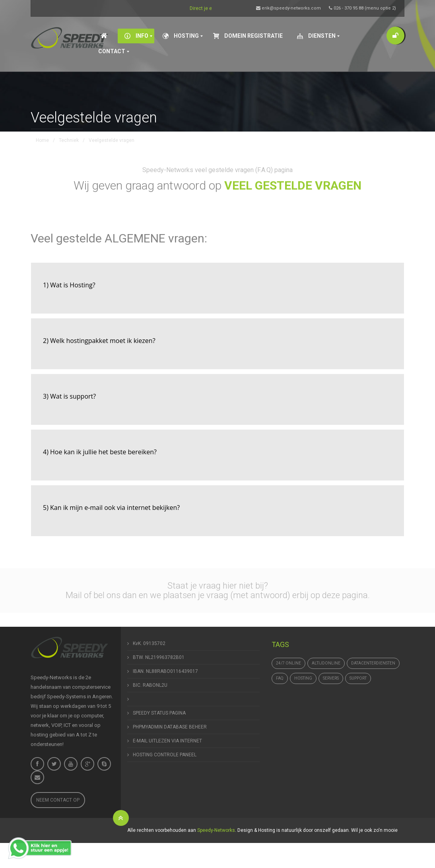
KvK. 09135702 (149, 643)
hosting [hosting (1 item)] (303, 678)
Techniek (69, 140)
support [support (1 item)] (358, 678)
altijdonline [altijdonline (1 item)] (326, 663)
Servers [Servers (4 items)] (331, 678)
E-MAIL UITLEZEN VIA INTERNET (167, 741)
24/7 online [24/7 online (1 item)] (288, 663)
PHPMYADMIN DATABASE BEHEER (170, 727)
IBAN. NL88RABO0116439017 (165, 671)
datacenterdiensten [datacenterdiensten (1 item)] (373, 663)
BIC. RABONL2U (150, 685)
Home (42, 140)
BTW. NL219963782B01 (159, 657)
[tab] (217, 288)
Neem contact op (58, 800)
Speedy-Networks (216, 830)
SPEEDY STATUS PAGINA (159, 713)
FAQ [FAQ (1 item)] (280, 678)
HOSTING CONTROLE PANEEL (165, 755)
